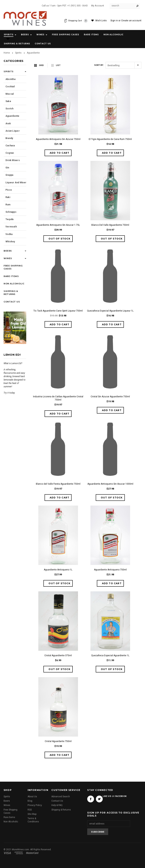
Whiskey (10, 242)
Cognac (10, 153)
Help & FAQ (57, 805)
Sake (8, 101)
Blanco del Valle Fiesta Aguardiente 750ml (58, 484)
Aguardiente (12, 116)
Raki (8, 197)
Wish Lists (101, 21)
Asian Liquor (13, 131)
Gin (7, 168)
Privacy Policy (35, 805)
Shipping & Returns (61, 810)
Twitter (99, 799)
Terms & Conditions (33, 820)
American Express (19, 853)
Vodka (9, 234)
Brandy (9, 138)
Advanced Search (61, 797)
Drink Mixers (13, 160)
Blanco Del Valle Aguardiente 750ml (110, 225)
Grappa (9, 175)
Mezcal (10, 94)
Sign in (114, 21)
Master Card (33, 853)
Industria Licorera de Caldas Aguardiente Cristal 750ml (58, 398)
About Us (32, 797)
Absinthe (11, 79)
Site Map (32, 814)
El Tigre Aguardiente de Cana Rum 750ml (110, 139)
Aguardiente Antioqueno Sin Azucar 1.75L (58, 225)
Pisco (9, 190)
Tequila (10, 219)
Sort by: (99, 65)
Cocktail (10, 87)
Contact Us (57, 801)
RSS (30, 810)
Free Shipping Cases (66, 35)
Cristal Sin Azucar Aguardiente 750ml (110, 397)
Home (7, 53)
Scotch (9, 109)
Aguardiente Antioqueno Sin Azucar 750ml (58, 139)
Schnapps (11, 212)
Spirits (9, 35)
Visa (8, 853)
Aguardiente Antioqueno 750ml (110, 570)
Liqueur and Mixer (16, 183)
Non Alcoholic (113, 35)
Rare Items (91, 35)
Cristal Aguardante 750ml (58, 741)
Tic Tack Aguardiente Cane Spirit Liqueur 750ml (58, 311)
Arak (8, 124)
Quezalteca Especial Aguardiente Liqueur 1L (110, 311)
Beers (25, 35)
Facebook (91, 799)
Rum (8, 205)
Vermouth (11, 227)
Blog (30, 801)
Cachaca (10, 146)
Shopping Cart (77, 21)
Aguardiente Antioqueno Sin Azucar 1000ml (110, 484)
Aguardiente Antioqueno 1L (58, 570)
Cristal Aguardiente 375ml (58, 655)
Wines (40, 35)
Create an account (131, 21)
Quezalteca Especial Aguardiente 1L (110, 655)
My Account (98, 6)
